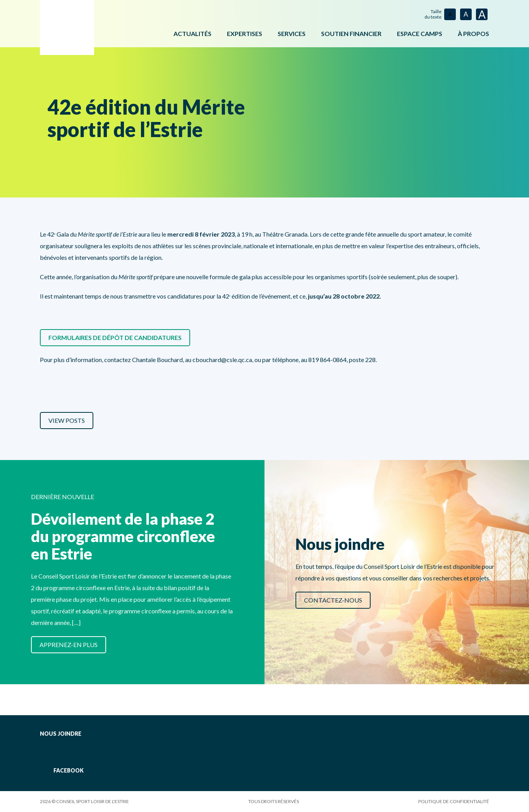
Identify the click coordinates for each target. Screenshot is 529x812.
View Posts (67, 420)
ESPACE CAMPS (420, 33)
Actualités (192, 33)
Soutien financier (351, 33)
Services (292, 33)
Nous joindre (61, 734)
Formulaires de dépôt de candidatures (115, 337)
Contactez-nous (333, 600)
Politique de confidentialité (454, 801)
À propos (473, 33)
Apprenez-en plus (69, 645)
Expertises (245, 33)
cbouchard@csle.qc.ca (222, 360)
